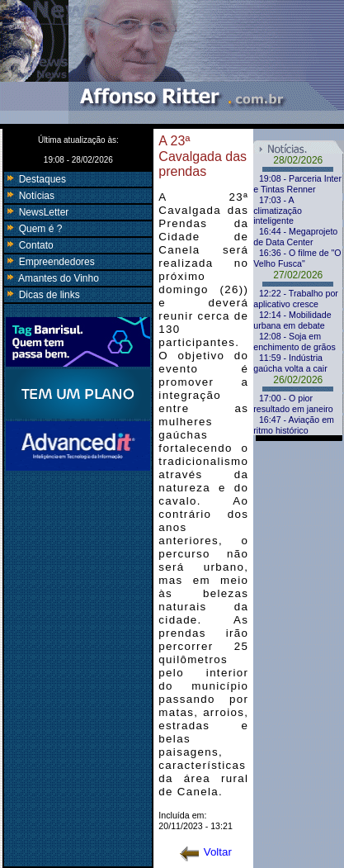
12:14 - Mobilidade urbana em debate (292, 320)
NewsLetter (36, 212)
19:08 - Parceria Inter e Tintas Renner (297, 184)
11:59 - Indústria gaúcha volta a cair (290, 363)
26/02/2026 (298, 380)
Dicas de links (42, 295)
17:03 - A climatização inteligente (278, 210)
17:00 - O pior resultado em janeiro (293, 403)
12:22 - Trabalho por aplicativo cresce (296, 299)
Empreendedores (49, 262)
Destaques (35, 179)
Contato (28, 245)
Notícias (29, 196)
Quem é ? (33, 229)
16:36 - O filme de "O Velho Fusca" (297, 258)
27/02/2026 (298, 275)
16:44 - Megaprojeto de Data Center (295, 237)
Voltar (206, 852)
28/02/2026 (298, 160)
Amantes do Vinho (52, 278)
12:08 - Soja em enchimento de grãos (295, 342)
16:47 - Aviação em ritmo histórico (294, 425)
